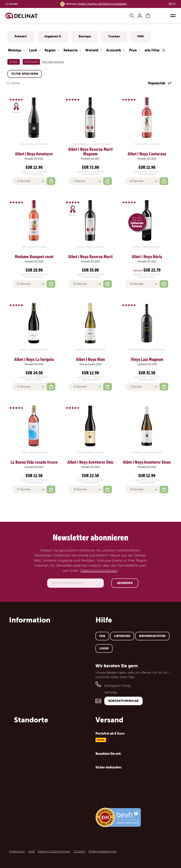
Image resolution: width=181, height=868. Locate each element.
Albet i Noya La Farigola (34, 359)
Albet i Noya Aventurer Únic (90, 462)
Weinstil (92, 50)
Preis (133, 50)
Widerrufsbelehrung (102, 851)
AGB (31, 851)
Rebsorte (71, 50)
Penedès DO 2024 (147, 159)
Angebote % (53, 36)
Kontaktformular (123, 701)
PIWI (141, 36)
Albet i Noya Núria (147, 257)
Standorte (31, 720)
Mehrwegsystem (152, 636)
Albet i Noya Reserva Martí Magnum (90, 152)
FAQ (102, 636)
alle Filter (152, 50)
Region (50, 50)
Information (30, 620)
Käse (15, 62)
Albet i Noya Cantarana (147, 154)
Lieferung (122, 636)
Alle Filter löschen (53, 62)
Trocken (114, 36)
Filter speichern (25, 74)
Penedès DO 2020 (90, 262)
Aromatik (114, 50)
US (174, 4)
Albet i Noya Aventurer (34, 154)
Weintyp (15, 50)
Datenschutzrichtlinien (99, 571)
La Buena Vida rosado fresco (34, 462)
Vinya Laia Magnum (147, 359)
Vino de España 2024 (90, 364)
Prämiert (21, 36)
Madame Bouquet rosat (34, 257)
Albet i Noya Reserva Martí (90, 257)
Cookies (79, 851)
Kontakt (13, 4)
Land (33, 50)
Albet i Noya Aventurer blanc (147, 462)
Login (104, 648)
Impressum (17, 851)
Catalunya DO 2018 (147, 364)
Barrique (85, 36)
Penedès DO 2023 (34, 467)
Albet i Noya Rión (90, 359)
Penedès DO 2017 (90, 159)
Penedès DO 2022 (34, 159)
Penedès (32, 62)
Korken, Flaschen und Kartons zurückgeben (102, 4)
